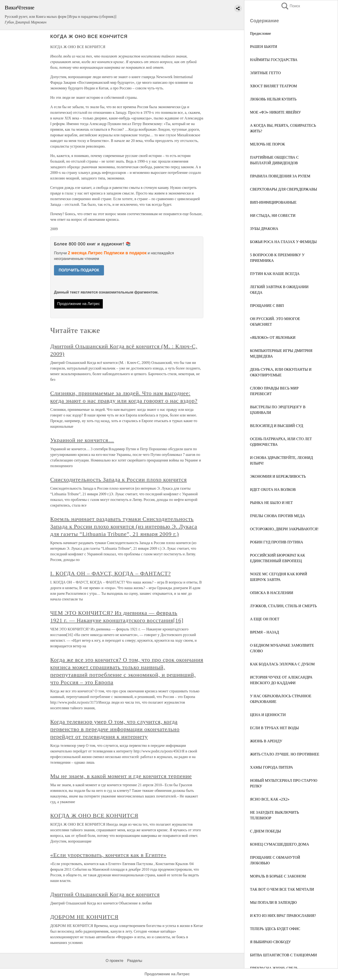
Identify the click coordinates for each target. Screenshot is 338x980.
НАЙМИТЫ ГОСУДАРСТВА (274, 60)
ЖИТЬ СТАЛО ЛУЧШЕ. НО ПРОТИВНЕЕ (285, 754)
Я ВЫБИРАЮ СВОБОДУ (270, 942)
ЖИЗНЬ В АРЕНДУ (266, 741)
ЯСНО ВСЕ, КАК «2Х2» (270, 799)
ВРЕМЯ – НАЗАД (264, 632)
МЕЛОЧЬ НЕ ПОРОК (267, 144)
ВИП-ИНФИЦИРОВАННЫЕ (273, 202)
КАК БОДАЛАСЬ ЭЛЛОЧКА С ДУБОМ (282, 664)
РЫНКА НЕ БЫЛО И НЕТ (271, 503)
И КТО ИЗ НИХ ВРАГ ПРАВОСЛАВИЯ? (283, 916)
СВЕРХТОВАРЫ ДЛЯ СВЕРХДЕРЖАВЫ (284, 189)
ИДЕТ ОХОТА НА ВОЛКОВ (273, 490)
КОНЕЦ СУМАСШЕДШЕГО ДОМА (280, 844)
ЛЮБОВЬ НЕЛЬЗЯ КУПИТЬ (273, 99)
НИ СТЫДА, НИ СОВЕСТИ (273, 215)
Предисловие (260, 33)
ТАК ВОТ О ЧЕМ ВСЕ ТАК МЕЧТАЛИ (282, 889)
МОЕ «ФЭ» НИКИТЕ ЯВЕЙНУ (275, 112)
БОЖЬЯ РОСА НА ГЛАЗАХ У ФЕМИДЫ (283, 242)
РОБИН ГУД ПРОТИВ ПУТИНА (277, 542)
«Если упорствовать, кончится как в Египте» (108, 855)
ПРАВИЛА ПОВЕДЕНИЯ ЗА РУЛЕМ (280, 176)
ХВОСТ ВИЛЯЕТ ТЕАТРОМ (273, 86)
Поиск (290, 6)
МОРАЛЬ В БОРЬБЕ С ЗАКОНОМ (278, 876)
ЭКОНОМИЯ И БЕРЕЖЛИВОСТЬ (278, 476)
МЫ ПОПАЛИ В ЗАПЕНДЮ (273, 902)
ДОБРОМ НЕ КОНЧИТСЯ (84, 917)
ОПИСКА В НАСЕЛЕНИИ (272, 593)
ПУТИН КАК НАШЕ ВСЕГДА (275, 274)
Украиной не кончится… (82, 440)
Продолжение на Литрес (79, 304)
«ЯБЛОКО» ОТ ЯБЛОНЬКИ (273, 337)
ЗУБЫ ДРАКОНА (264, 229)
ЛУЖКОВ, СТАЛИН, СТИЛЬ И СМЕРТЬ (283, 606)
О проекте (114, 961)
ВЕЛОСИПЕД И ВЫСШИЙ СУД (277, 426)
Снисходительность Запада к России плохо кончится (119, 480)
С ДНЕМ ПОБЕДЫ (265, 831)
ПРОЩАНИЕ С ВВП (267, 306)
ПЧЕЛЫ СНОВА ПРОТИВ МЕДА (277, 516)
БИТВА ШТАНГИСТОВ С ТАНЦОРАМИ (283, 955)
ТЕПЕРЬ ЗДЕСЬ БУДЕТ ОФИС (275, 929)
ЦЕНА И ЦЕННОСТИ (268, 715)
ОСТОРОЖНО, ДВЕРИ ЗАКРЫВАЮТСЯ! (284, 529)
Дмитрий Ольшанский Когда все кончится (105, 894)
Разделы (134, 961)
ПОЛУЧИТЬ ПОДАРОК (79, 270)
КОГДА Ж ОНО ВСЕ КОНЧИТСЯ (94, 816)
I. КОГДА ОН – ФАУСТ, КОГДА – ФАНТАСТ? (111, 573)
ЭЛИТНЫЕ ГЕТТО (265, 73)
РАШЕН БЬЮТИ (264, 47)
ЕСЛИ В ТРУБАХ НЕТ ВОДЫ (274, 728)
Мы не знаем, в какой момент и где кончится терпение (121, 776)
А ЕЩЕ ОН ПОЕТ (265, 619)
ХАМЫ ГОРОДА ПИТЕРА (271, 767)
